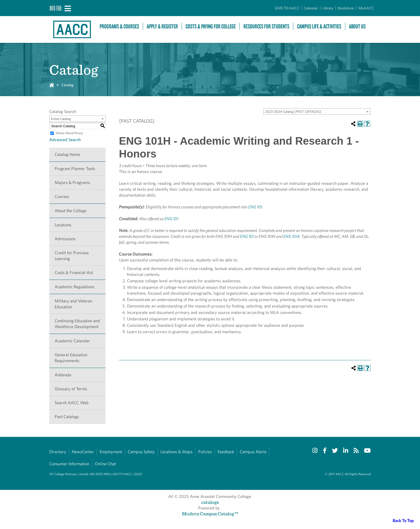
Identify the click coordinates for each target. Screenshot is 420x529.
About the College (71, 211)
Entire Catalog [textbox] (61, 119)
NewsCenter (83, 452)
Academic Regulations (74, 287)
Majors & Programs (72, 183)
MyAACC (366, 8)
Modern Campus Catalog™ (210, 514)
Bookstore (346, 8)
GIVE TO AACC (287, 8)
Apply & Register (162, 26)
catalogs (210, 502)
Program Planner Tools (75, 169)
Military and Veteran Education (73, 304)
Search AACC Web (72, 403)
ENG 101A (292, 236)
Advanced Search (65, 140)
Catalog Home (67, 154)
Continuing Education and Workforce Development (77, 324)
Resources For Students (266, 26)
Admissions (65, 239)
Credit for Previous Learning (72, 256)
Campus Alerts (253, 452)
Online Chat (105, 464)
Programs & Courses (119, 26)
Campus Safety (141, 452)
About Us (357, 26)
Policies (205, 452)
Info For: (56, 8)
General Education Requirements (71, 358)
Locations (63, 225)
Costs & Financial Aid (74, 273)
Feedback (226, 452)
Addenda (63, 375)
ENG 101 (255, 207)
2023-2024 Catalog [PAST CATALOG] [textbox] (293, 112)
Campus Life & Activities (319, 26)
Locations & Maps (177, 452)
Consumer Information (69, 464)
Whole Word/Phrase (69, 133)
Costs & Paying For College (211, 26)
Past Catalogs (67, 417)
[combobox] (317, 111)
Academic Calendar (72, 341)
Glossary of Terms (71, 389)
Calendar (311, 8)
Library (328, 8)
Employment (111, 452)
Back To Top (403, 521)
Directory (58, 452)
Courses (62, 196)
